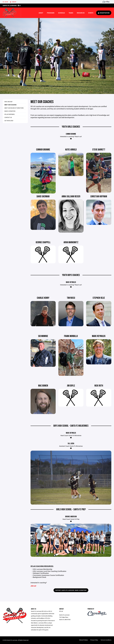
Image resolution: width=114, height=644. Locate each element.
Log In (5, 2)
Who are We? (9, 102)
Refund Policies (83, 640)
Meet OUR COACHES (10, 105)
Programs (51, 13)
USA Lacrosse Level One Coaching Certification (50, 571)
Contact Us (8, 117)
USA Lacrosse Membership (43, 569)
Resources (81, 13)
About (41, 13)
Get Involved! (9, 121)
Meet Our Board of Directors (14, 108)
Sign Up (13, 2)
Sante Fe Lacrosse (10, 5)
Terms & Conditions (106, 640)
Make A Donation (10, 111)
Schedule (62, 13)
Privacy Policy (94, 640)
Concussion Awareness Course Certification (48, 575)
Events (91, 13)
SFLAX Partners (9, 114)
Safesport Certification (41, 573)
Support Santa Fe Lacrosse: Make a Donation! (71, 590)
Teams (71, 13)
